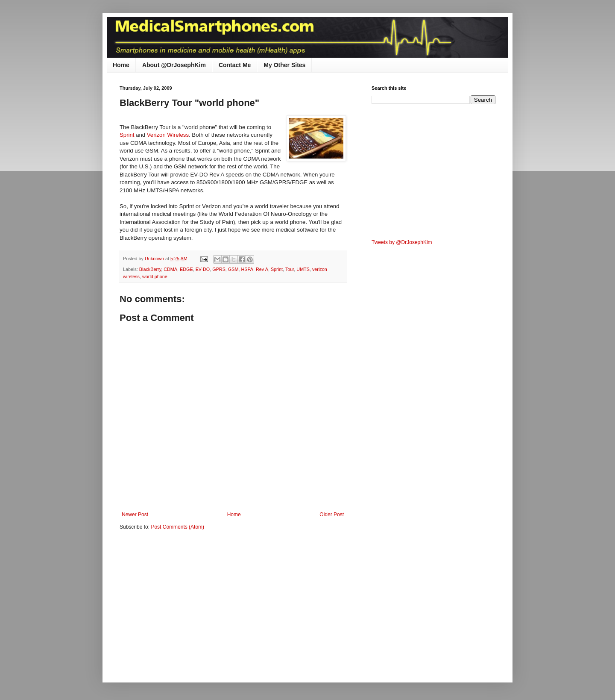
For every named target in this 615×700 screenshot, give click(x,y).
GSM (233, 269)
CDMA (170, 269)
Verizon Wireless (168, 135)
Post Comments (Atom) (177, 527)
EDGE (186, 269)
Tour (290, 269)
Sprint (128, 135)
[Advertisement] (191, 603)
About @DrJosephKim (174, 65)
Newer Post (135, 515)
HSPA (247, 269)
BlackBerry (150, 269)
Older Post (332, 515)
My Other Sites (284, 65)
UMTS (303, 269)
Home (121, 65)
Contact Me (235, 65)
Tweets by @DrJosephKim (402, 242)
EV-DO (203, 269)
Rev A (262, 269)
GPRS (219, 269)
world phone (155, 276)
